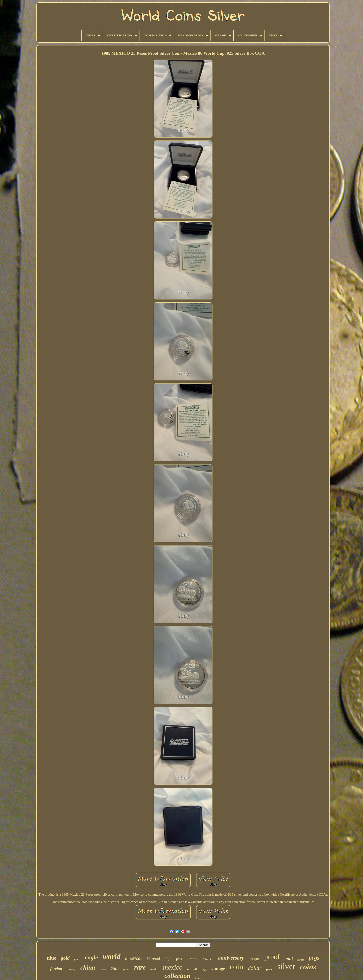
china (88, 967)
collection (177, 976)
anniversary (231, 958)
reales (103, 969)
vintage (218, 969)
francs (301, 960)
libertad (153, 959)
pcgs (314, 958)
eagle (92, 957)
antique (254, 959)
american (134, 958)
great (126, 969)
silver (286, 966)
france (198, 978)
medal (154, 969)
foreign (56, 969)
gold (65, 958)
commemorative (200, 958)
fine (205, 970)
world (112, 957)
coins (308, 967)
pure (269, 969)
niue (51, 958)
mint (289, 958)
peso (179, 959)
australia (193, 969)
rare (140, 967)
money (71, 969)
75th (115, 969)
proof (272, 957)
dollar (255, 968)
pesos (77, 959)
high (168, 959)
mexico (173, 967)
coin (237, 967)
